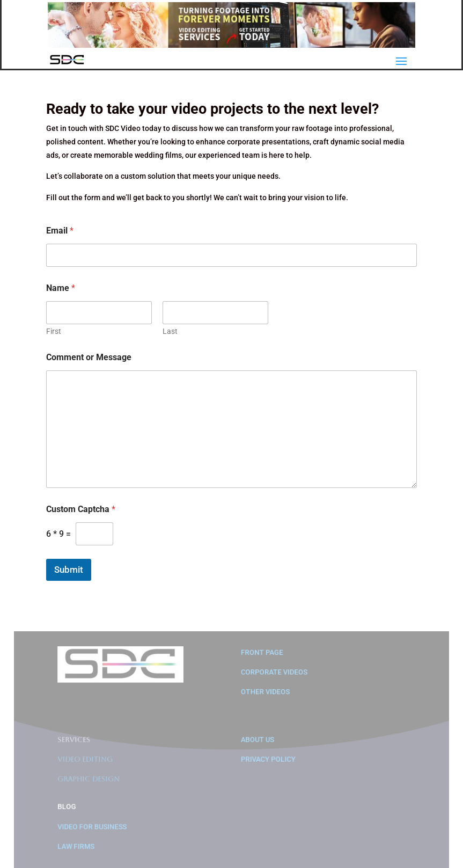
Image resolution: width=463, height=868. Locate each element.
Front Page (262, 656)
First (54, 331)
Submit (69, 570)
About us (257, 742)
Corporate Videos (274, 676)
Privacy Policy (268, 761)
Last (170, 331)
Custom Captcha (81, 509)
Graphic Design (92, 781)
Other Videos (265, 695)
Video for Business (95, 827)
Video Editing (88, 761)
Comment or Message (89, 357)
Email (60, 231)
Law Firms (79, 847)
